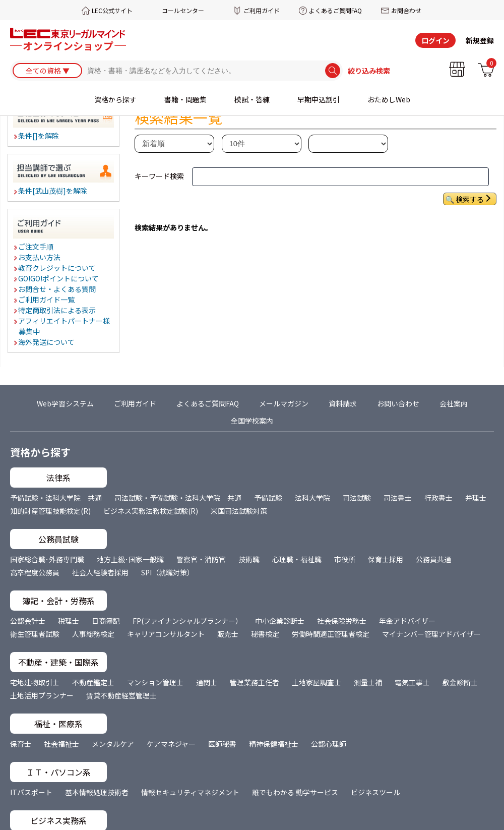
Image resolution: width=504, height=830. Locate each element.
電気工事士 (412, 682)
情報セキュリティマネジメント (190, 792)
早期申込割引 (319, 99)
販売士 (228, 634)
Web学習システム (65, 403)
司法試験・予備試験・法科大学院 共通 (178, 498)
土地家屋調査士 (317, 682)
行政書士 (438, 498)
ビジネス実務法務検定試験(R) (151, 511)
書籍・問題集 (185, 99)
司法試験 (357, 498)
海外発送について (47, 342)
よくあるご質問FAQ (335, 10)
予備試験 (268, 498)
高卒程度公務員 (35, 572)
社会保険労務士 (342, 621)
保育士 (21, 744)
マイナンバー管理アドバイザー (431, 634)
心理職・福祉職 (297, 559)
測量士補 (368, 682)
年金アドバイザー (407, 621)
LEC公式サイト (112, 10)
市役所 (345, 559)
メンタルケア (113, 744)
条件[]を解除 (39, 136)
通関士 (207, 682)
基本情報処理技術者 (97, 792)
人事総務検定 (93, 634)
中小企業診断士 (280, 621)
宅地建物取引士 (35, 682)
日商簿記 (106, 621)
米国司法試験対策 (239, 511)
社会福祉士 (61, 744)
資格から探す (115, 99)
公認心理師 (329, 744)
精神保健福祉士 (274, 744)
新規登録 (480, 40)
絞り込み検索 (369, 71)
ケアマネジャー (171, 744)
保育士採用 (386, 559)
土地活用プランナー (42, 695)
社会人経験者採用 (100, 572)
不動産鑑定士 (93, 682)
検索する (470, 199)
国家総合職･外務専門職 (47, 559)
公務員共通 (433, 559)
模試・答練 (252, 99)
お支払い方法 (40, 257)
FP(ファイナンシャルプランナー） (187, 621)
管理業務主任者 (255, 682)
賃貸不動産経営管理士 (121, 695)
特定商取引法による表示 (57, 310)
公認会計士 (28, 621)
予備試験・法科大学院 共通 (56, 498)
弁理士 (476, 498)
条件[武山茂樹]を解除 (53, 191)
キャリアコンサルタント (166, 634)
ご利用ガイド (262, 10)
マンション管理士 (155, 682)
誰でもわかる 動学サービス (295, 792)
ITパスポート (31, 792)
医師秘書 (222, 744)
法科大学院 (312, 498)
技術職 (249, 559)
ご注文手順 (36, 247)
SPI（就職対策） (168, 572)
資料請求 (343, 403)
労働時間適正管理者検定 (331, 634)
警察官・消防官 (201, 559)
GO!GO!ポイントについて (59, 278)
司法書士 (398, 498)
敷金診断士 (460, 682)
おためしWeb (389, 99)
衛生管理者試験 (35, 634)
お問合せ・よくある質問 (57, 289)
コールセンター (183, 10)
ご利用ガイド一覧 (47, 300)
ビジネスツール (375, 792)
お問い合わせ (398, 403)
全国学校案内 (252, 421)
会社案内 (454, 403)
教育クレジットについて (57, 268)
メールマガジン (284, 403)
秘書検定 (265, 634)
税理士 (69, 621)
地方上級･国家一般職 (130, 559)
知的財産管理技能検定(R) (50, 511)
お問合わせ (406, 10)
